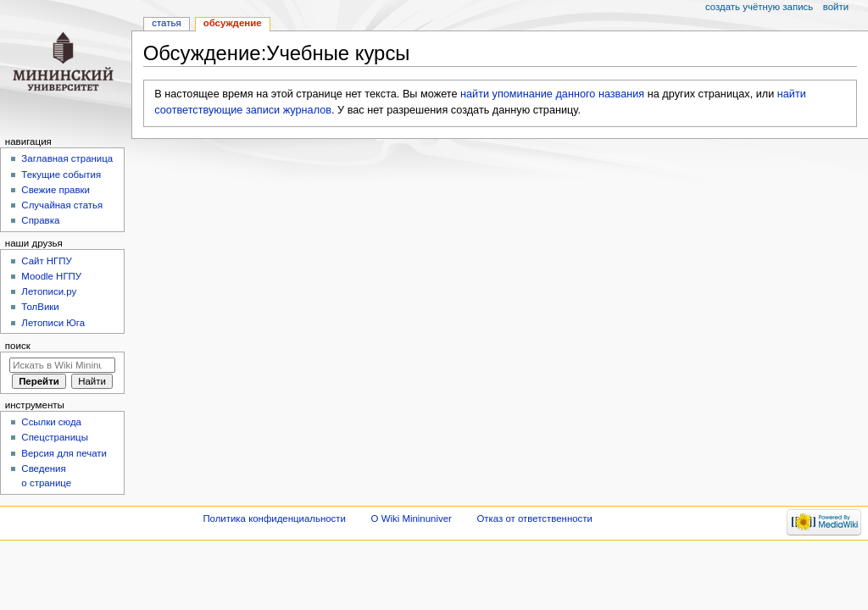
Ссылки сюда (51, 422)
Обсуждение (233, 23)
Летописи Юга (53, 323)
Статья (166, 23)
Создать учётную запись (759, 7)
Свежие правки (56, 190)
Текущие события (61, 175)
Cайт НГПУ (46, 261)
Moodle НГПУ (51, 276)
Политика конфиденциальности (274, 518)
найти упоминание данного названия (552, 94)
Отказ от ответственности (534, 518)
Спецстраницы (55, 437)
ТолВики (40, 307)
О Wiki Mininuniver (412, 518)
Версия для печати (64, 453)
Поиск (18, 346)
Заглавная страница (67, 158)
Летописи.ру (49, 291)
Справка (40, 220)
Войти (836, 7)
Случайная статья (62, 205)
